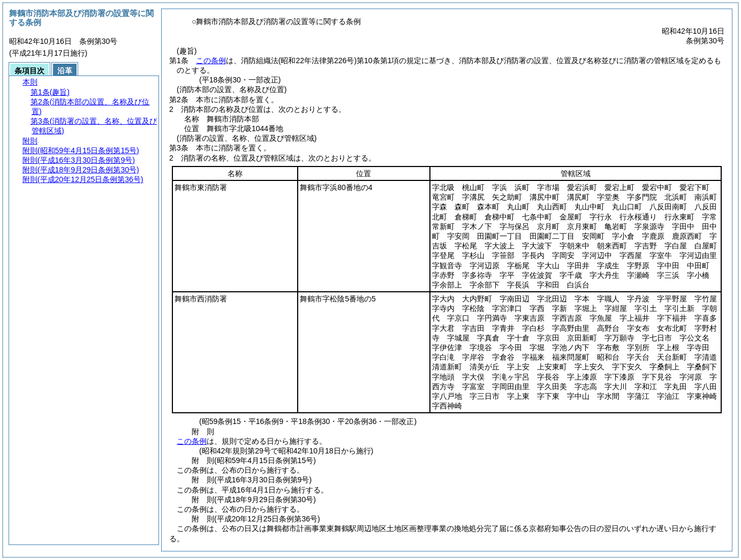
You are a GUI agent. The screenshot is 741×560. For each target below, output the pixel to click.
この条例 (211, 60)
